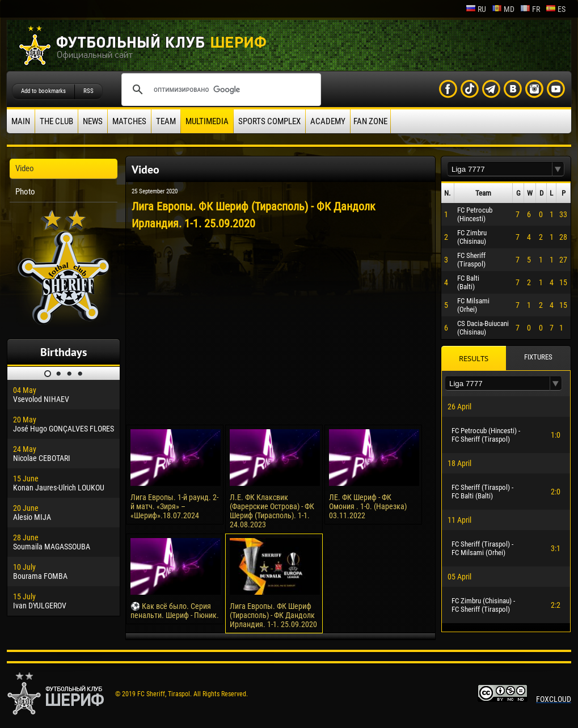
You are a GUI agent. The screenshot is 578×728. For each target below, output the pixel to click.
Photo (25, 192)
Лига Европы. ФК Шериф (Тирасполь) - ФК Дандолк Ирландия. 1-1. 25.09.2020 (273, 615)
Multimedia (207, 121)
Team (166, 121)
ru (476, 9)
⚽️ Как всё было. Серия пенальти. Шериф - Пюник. (175, 611)
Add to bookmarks (43, 91)
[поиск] (220, 90)
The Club (56, 121)
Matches (129, 121)
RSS (88, 91)
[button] (558, 169)
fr (530, 9)
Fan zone (370, 121)
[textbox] (500, 169)
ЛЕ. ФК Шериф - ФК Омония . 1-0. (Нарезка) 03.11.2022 (368, 506)
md (503, 9)
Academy (328, 121)
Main (21, 121)
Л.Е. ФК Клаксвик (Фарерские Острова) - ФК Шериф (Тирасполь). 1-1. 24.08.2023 (272, 511)
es (556, 9)
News (93, 121)
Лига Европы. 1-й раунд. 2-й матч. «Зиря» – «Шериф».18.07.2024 (174, 506)
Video (25, 168)
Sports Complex (269, 121)
